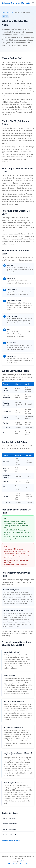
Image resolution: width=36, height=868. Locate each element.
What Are (10, 13)
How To (16, 864)
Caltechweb (21, 861)
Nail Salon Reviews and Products (16, 3)
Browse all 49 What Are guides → (12, 841)
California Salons (25, 864)
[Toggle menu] (33, 3)
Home (3, 13)
